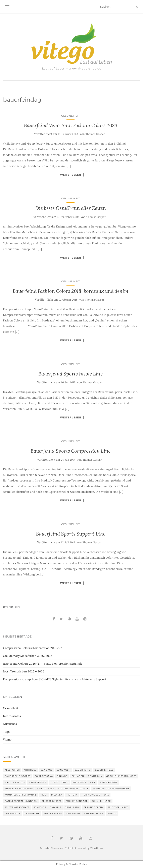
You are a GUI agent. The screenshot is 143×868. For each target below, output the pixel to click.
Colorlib (70, 848)
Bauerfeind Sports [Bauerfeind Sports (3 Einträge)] (18, 776)
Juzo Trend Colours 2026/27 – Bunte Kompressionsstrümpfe (43, 664)
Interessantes (12, 716)
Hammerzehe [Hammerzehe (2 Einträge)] (38, 782)
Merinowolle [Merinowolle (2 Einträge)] (91, 795)
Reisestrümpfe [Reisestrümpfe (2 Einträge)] (52, 801)
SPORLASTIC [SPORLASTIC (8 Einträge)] (72, 807)
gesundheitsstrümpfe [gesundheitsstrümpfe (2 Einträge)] (121, 776)
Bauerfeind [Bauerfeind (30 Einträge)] (82, 770)
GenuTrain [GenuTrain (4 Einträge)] (95, 776)
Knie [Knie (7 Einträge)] (93, 782)
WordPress (97, 848)
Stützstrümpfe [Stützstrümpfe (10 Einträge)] (118, 807)
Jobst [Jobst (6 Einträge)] (54, 782)
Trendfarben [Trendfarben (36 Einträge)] (53, 813)
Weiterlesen (71, 175)
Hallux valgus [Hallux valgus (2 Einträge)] (15, 782)
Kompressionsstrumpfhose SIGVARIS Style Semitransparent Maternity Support (55, 679)
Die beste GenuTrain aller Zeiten (71, 208)
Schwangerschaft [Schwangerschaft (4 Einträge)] (17, 807)
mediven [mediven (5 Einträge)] (57, 795)
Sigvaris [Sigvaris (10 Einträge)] (56, 807)
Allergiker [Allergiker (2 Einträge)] (12, 770)
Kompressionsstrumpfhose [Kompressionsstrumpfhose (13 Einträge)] (111, 789)
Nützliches (10, 724)
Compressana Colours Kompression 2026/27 (32, 648)
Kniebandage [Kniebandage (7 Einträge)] (109, 782)
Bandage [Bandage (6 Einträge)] (47, 770)
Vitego (7, 739)
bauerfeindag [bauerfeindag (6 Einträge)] (104, 770)
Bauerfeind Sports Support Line (71, 534)
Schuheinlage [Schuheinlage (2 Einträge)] (101, 801)
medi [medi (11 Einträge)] (44, 795)
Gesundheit (71, 116)
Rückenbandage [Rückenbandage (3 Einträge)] (77, 801)
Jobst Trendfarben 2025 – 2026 (24, 671)
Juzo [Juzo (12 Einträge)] (65, 782)
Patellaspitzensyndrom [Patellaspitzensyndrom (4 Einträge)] (21, 801)
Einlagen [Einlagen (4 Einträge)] (78, 776)
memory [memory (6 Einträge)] (72, 795)
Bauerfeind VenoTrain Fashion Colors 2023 (71, 125)
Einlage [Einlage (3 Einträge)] (62, 776)
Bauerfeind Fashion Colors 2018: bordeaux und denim (70, 291)
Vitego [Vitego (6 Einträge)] (112, 813)
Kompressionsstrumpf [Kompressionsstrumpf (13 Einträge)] (73, 789)
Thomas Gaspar (95, 134)
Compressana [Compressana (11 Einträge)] (44, 776)
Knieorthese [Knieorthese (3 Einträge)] (45, 789)
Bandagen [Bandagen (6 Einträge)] (64, 770)
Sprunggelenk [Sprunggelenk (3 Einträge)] (94, 807)
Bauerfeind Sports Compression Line (70, 451)
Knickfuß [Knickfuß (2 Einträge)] (79, 782)
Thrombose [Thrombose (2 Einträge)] (32, 813)
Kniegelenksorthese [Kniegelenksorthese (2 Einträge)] (19, 789)
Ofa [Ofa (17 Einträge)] (106, 795)
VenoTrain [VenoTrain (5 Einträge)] (73, 813)
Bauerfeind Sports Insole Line (70, 374)
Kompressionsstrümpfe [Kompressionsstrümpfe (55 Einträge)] (21, 795)
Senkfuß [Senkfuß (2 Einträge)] (40, 807)
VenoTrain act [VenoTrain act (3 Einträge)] (94, 813)
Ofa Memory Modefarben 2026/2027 (27, 656)
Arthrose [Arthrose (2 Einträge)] (30, 770)
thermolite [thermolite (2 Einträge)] (12, 813)
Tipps (7, 732)
